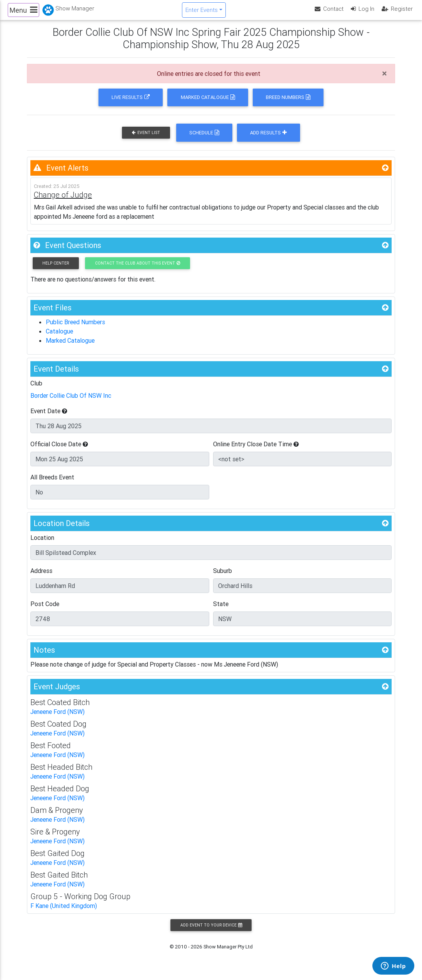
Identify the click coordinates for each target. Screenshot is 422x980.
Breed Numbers (288, 104)
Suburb (223, 577)
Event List (146, 139)
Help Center (56, 269)
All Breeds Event (52, 484)
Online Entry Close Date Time (256, 451)
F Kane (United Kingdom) (64, 912)
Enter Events (202, 13)
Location (42, 544)
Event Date (49, 417)
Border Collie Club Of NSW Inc (71, 402)
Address (41, 577)
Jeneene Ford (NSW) (58, 718)
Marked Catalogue (208, 104)
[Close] (384, 80)
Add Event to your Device (211, 932)
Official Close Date (59, 451)
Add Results (268, 139)
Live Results (131, 104)
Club (36, 390)
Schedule (204, 139)
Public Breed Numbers (75, 328)
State (221, 610)
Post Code (45, 610)
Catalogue (59, 338)
